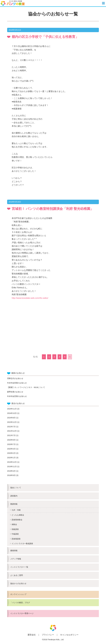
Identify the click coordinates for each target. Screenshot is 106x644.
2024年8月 (11, 418)
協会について (16, 488)
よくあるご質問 (17, 575)
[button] (104, 3)
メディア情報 (16, 559)
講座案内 (14, 496)
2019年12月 (12, 462)
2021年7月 (11, 435)
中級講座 (15, 534)
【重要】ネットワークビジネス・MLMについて (26, 387)
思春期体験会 (17, 520)
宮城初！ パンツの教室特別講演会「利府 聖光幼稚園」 (53, 209)
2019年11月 (12, 467)
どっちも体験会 (18, 515)
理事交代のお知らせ (15, 378)
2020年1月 (11, 458)
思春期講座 (16, 539)
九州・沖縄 (16, 510)
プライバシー (48, 635)
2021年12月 (12, 431)
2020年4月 (11, 449)
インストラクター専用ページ (22, 613)
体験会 (14, 524)
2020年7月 (11, 444)
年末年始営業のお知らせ (17, 383)
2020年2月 (11, 453)
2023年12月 (12, 422)
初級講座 (15, 529)
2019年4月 (11, 471)
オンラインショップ (18, 594)
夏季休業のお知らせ (15, 392)
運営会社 (32, 635)
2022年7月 (11, 427)
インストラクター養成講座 (22, 544)
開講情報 (14, 504)
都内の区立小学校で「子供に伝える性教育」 (45, 37)
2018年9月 (11, 475)
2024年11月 (12, 409)
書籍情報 (14, 551)
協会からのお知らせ (18, 583)
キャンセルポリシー (69, 635)
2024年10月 (12, 413)
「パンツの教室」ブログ (20, 603)
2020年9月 (11, 440)
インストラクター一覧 (19, 567)
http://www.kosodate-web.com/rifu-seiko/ (30, 298)
